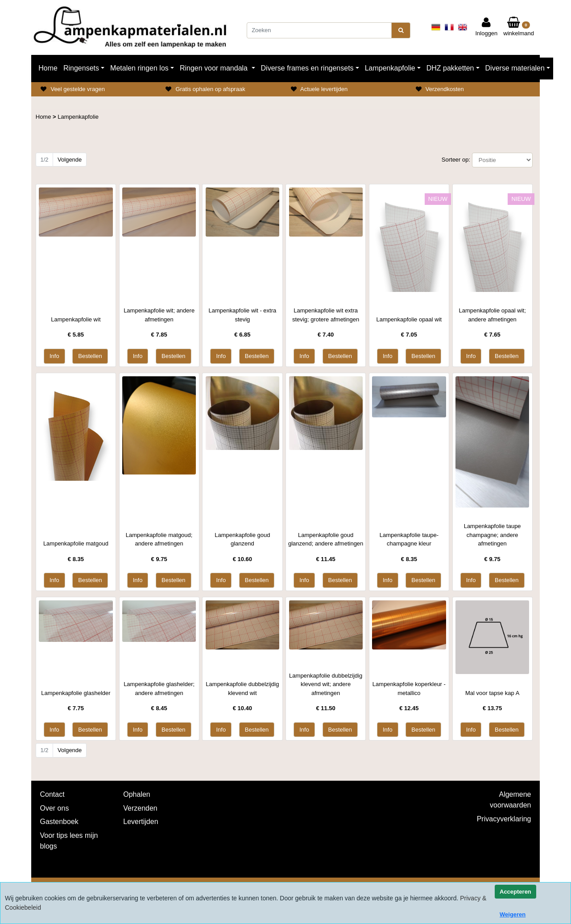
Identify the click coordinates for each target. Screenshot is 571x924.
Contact (52, 794)
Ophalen (137, 794)
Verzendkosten (445, 89)
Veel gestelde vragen (77, 89)
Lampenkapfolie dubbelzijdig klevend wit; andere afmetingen (326, 684)
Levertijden (141, 822)
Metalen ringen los (139, 68)
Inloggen (486, 27)
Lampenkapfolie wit (76, 319)
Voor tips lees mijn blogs (69, 841)
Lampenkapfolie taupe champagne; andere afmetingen (492, 535)
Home (48, 68)
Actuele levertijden (324, 89)
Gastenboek (59, 822)
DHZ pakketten (450, 68)
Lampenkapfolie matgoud (76, 543)
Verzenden (140, 808)
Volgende (70, 160)
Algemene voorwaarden (511, 800)
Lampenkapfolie (390, 68)
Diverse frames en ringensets (307, 68)
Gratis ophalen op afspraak (211, 89)
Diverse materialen (515, 68)
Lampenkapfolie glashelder (76, 693)
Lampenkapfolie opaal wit (409, 319)
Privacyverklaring (504, 819)
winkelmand (519, 27)
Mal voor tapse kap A (492, 693)
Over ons (55, 808)
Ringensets (81, 68)
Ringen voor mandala (215, 68)
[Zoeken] (319, 30)
